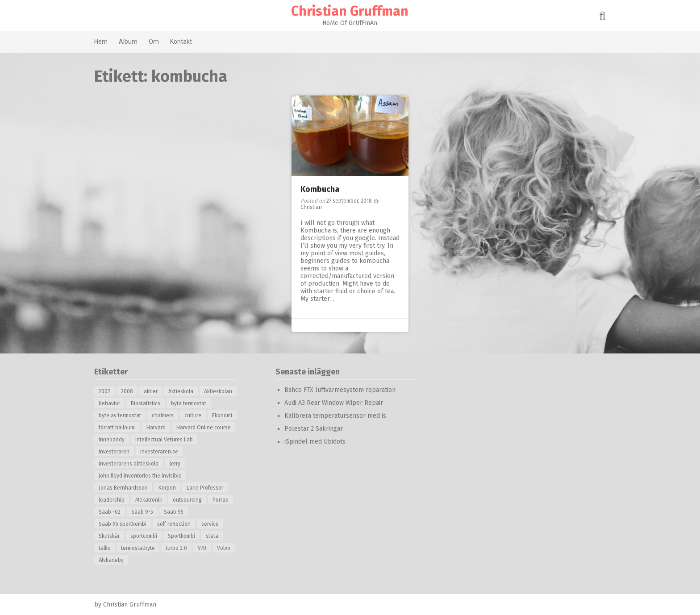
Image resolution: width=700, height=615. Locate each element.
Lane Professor (206, 488)
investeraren (115, 452)
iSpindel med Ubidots (316, 442)
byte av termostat (121, 416)
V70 (203, 548)
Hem (102, 42)
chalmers (164, 416)
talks (105, 548)
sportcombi (145, 536)
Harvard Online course (204, 428)
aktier (152, 391)
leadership (112, 500)
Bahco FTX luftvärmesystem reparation (341, 390)
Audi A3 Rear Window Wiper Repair (335, 403)
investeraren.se (160, 452)
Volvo (225, 548)
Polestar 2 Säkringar (315, 429)
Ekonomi (223, 416)
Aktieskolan (219, 391)
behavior (110, 403)
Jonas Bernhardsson (124, 488)
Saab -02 (110, 512)
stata (213, 536)
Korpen (168, 488)
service (211, 524)
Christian (311, 207)
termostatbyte (139, 548)
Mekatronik (150, 500)
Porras (221, 500)
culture (194, 416)
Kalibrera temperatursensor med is (336, 416)
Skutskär (110, 536)
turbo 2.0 (177, 548)
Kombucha (320, 189)
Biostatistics (146, 403)
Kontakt (182, 42)
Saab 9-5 (143, 512)
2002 (105, 391)
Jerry (176, 464)
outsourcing (188, 500)
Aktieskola (182, 391)
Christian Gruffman (350, 11)
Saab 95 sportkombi (123, 524)
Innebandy (112, 440)
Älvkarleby (112, 560)
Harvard (157, 428)
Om (155, 42)
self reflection (175, 524)
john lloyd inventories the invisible (141, 476)
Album (129, 42)
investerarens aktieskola (129, 464)
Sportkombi (182, 536)
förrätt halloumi (118, 428)
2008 (128, 391)
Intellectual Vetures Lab (165, 440)
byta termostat (190, 403)
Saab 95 (175, 512)
